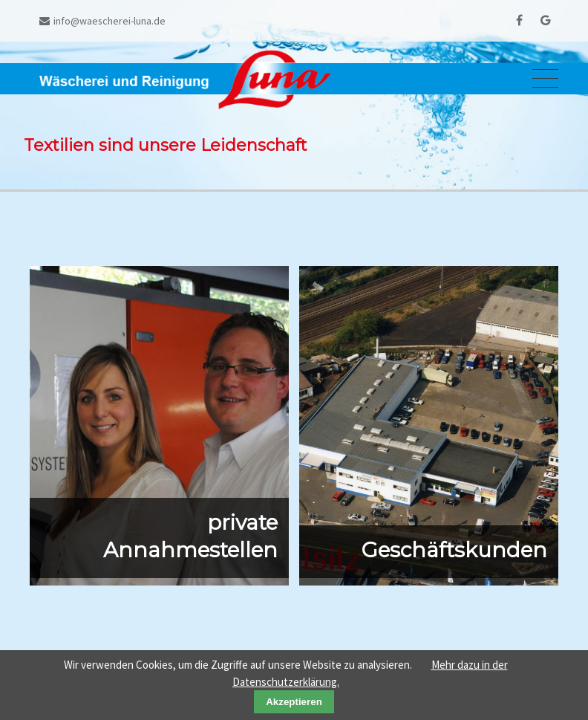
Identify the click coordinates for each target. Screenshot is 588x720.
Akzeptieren (294, 702)
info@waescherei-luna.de (102, 21)
